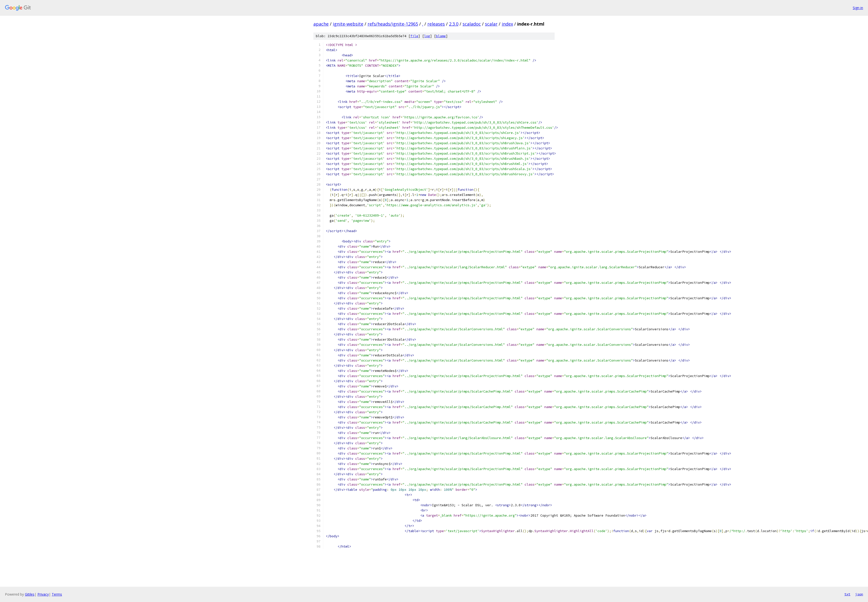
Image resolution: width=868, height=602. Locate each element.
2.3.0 (454, 24)
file (414, 36)
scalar (491, 24)
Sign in (858, 8)
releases (436, 24)
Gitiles (30, 594)
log (427, 36)
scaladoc (472, 24)
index (507, 24)
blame (441, 36)
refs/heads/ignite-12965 (393, 24)
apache (321, 24)
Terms (57, 594)
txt (847, 594)
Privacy (43, 594)
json (859, 594)
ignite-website (348, 24)
